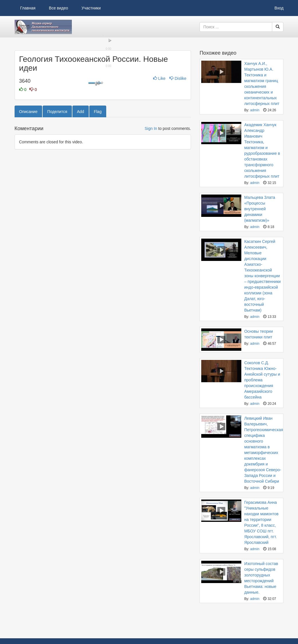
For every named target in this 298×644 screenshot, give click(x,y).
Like (160, 177)
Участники (91, 8)
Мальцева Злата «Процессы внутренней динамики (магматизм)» (260, 209)
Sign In (151, 227)
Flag (98, 211)
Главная (28, 8)
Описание (28, 211)
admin (255, 110)
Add (81, 211)
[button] (22, 139)
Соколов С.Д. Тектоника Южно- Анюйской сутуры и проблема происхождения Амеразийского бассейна (262, 380)
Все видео (59, 8)
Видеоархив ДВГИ (43, 27)
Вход (279, 8)
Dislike (178, 177)
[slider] (103, 135)
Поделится (57, 211)
